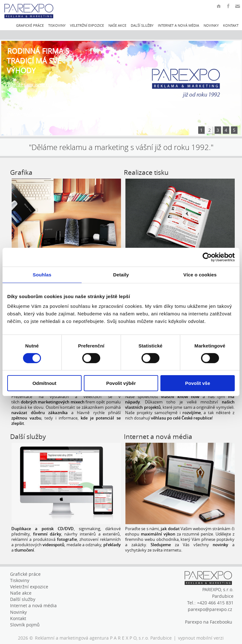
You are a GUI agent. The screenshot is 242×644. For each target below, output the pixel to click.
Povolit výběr (121, 383)
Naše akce (117, 25)
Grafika (21, 172)
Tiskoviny (57, 25)
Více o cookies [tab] (200, 275)
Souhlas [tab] (42, 275)
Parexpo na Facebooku (209, 622)
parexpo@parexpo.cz (210, 609)
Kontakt (231, 25)
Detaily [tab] (121, 275)
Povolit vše (198, 383)
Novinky (211, 25)
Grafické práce (30, 25)
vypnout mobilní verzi (201, 638)
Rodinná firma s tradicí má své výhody (38, 61)
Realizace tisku (146, 172)
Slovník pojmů (25, 625)
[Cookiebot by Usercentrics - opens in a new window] (207, 257)
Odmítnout (44, 383)
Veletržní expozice (87, 25)
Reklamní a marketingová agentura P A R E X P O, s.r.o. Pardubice (103, 638)
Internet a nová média (179, 25)
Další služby (142, 25)
